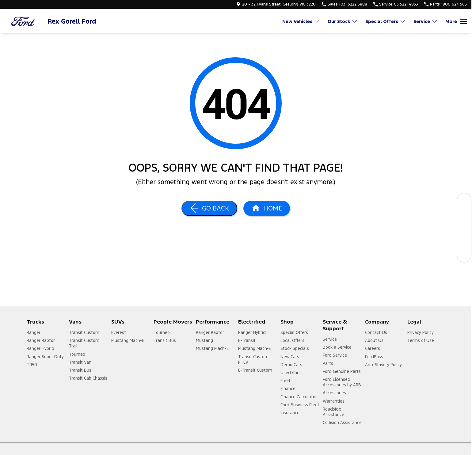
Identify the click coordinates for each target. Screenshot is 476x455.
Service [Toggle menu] (426, 21)
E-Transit (247, 340)
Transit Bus (80, 370)
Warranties (334, 401)
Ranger (34, 332)
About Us (374, 340)
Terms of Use (421, 340)
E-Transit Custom (255, 370)
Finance (288, 389)
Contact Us (376, 332)
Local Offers (292, 340)
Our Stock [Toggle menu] (343, 21)
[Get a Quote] (464, 241)
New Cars (290, 357)
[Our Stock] (464, 200)
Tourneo (77, 354)
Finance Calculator (299, 397)
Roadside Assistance (333, 412)
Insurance (290, 413)
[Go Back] (209, 208)
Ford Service (335, 355)
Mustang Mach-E (128, 340)
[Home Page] (23, 21)
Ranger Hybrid (40, 348)
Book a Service (337, 347)
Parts (328, 363)
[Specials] (464, 227)
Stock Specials (295, 348)
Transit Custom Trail (84, 343)
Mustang (204, 340)
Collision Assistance (342, 423)
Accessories (334, 393)
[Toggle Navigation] (456, 21)
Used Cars (291, 373)
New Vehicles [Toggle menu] (301, 21)
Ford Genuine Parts (342, 371)
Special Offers (294, 332)
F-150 (32, 365)
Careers (373, 348)
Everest (119, 332)
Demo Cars (291, 365)
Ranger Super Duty (45, 357)
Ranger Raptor (41, 340)
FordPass (374, 357)
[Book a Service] (464, 214)
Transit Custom (84, 332)
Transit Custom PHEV (253, 359)
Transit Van (80, 362)
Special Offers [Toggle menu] (386, 21)
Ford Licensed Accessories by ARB (342, 382)
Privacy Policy (421, 332)
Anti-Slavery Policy (383, 365)
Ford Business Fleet (300, 405)
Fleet (286, 381)
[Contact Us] (464, 255)
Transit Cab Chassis (88, 378)
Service (330, 339)
